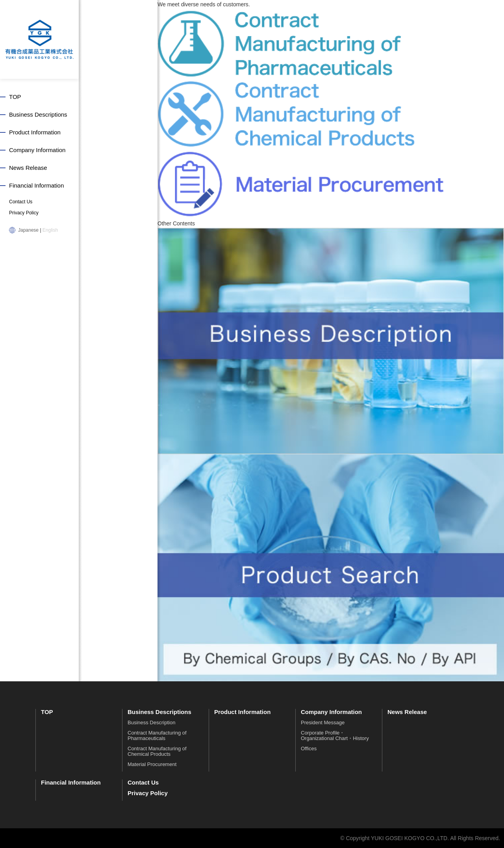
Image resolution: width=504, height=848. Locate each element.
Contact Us (21, 202)
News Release (28, 168)
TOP (15, 97)
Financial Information (36, 185)
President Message (323, 722)
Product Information (35, 132)
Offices (309, 749)
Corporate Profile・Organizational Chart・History (335, 735)
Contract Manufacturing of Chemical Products (157, 751)
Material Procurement (152, 764)
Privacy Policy (24, 213)
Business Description (151, 722)
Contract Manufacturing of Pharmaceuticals (157, 735)
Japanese (28, 230)
